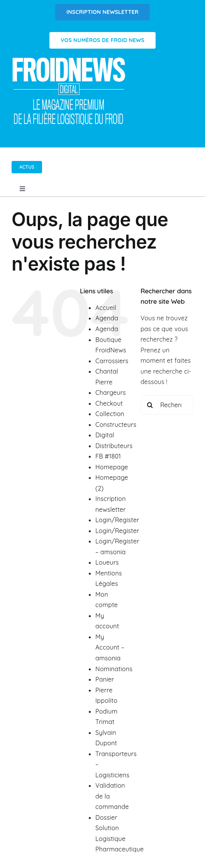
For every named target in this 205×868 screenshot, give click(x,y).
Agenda (107, 318)
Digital (105, 435)
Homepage (112, 467)
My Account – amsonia (110, 647)
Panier (105, 679)
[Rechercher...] (167, 405)
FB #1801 (108, 456)
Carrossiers (112, 361)
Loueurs (107, 562)
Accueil (106, 308)
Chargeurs (111, 393)
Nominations (114, 669)
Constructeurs (116, 425)
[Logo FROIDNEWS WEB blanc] (69, 59)
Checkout (109, 403)
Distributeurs (114, 446)
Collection (110, 414)
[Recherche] (150, 405)
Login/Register (117, 520)
